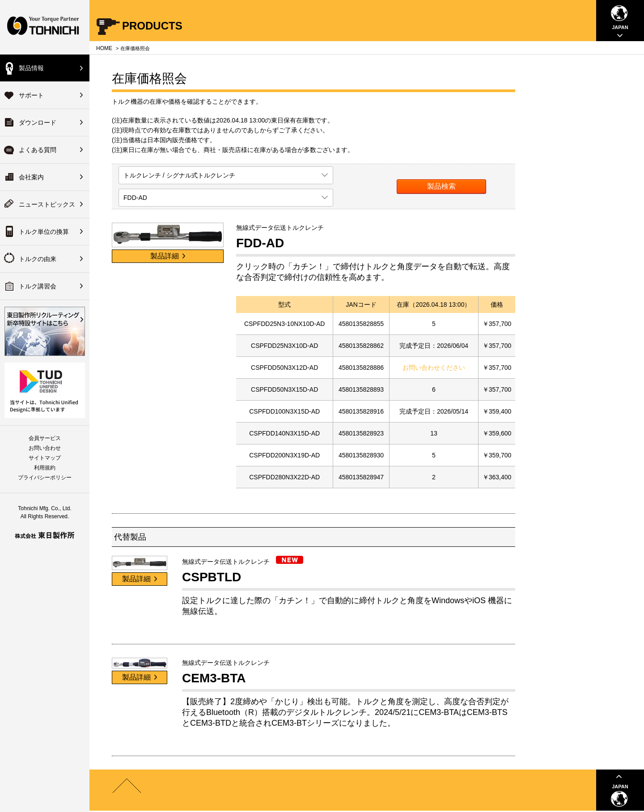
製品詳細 (168, 256)
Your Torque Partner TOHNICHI (45, 27)
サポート (31, 95)
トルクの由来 (38, 259)
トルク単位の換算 (44, 232)
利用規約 (45, 468)
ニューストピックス (47, 204)
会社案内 (31, 177)
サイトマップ (45, 458)
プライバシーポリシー (45, 478)
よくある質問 (38, 150)
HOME (104, 48)
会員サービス (45, 438)
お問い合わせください (434, 368)
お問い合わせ (45, 448)
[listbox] (226, 175)
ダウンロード (38, 123)
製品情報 (31, 68)
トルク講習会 (38, 286)
